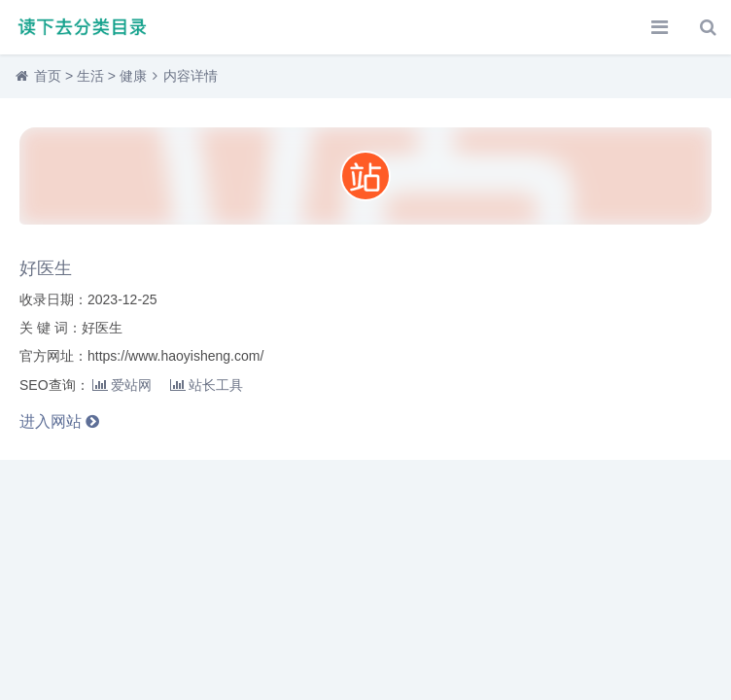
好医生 (46, 268)
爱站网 (122, 385)
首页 (48, 76)
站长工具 (207, 385)
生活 (90, 76)
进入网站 (59, 421)
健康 (133, 76)
